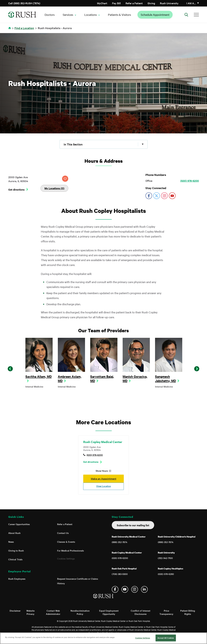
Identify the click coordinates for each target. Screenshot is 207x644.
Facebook (115, 589)
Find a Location (24, 28)
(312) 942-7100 (165, 558)
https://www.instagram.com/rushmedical (164, 196)
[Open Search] (186, 15)
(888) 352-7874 (119, 542)
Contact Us (63, 533)
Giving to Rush (16, 551)
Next (197, 369)
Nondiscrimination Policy (80, 612)
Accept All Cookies (166, 638)
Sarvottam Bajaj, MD (102, 379)
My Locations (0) (54, 188)
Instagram (135, 589)
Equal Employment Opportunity (109, 612)
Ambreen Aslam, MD (70, 379)
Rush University (169, 3)
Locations (91, 15)
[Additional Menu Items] (196, 15)
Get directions (16, 189)
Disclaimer (15, 611)
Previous (10, 369)
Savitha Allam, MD (39, 376)
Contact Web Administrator (53, 612)
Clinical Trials (15, 559)
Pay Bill (116, 3)
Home (10, 30)
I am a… (191, 3)
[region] (103, 638)
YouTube (125, 589)
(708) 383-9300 (120, 574)
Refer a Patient (134, 3)
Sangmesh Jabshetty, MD (165, 379)
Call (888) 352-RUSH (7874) (24, 3)
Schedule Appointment (155, 15)
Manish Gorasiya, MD (135, 379)
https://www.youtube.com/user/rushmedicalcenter (172, 196)
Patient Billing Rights (188, 612)
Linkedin (144, 589)
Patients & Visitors (119, 15)
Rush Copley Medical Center (103, 442)
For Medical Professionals (71, 551)
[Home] (103, 599)
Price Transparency (166, 612)
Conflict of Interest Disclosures (141, 612)
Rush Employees (17, 579)
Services (68, 15)
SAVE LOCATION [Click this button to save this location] (65, 179)
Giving (151, 3)
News (11, 542)
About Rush (14, 533)
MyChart (102, 3)
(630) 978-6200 (190, 181)
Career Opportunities (19, 524)
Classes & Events (66, 542)
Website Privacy (30, 612)
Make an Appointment (104, 479)
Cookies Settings (66, 558)
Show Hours (104, 471)
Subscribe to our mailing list (133, 525)
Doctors (50, 15)
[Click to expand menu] (104, 144)
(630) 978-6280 (166, 574)
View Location (104, 486)
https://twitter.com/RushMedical (157, 196)
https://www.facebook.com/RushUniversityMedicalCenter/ (149, 196)
